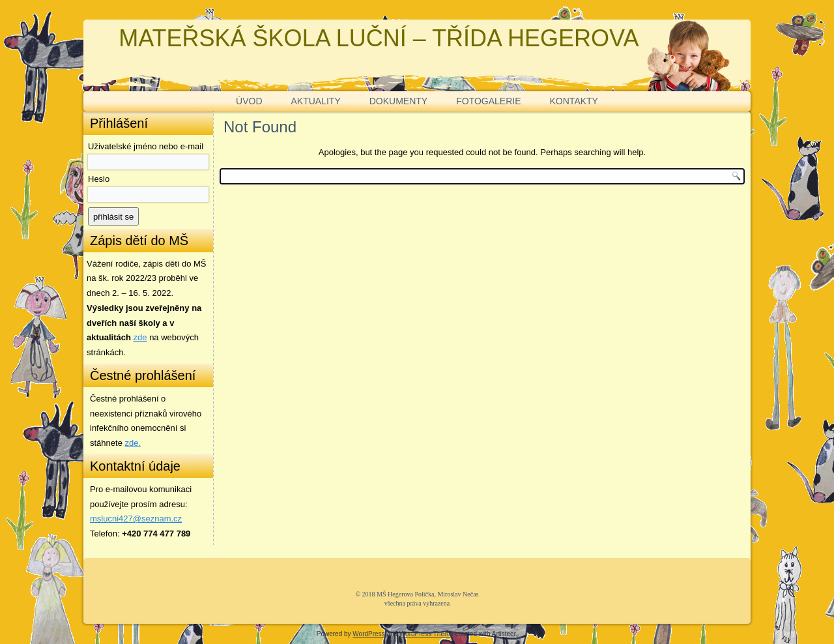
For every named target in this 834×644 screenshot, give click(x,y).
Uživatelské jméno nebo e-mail (146, 146)
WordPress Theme (426, 634)
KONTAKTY (574, 101)
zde (140, 337)
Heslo (99, 179)
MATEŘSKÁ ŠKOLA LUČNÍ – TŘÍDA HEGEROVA (379, 38)
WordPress (368, 634)
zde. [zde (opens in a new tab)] (133, 443)
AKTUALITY (316, 101)
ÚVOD (249, 101)
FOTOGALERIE (488, 101)
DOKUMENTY (398, 101)
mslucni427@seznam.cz (136, 519)
